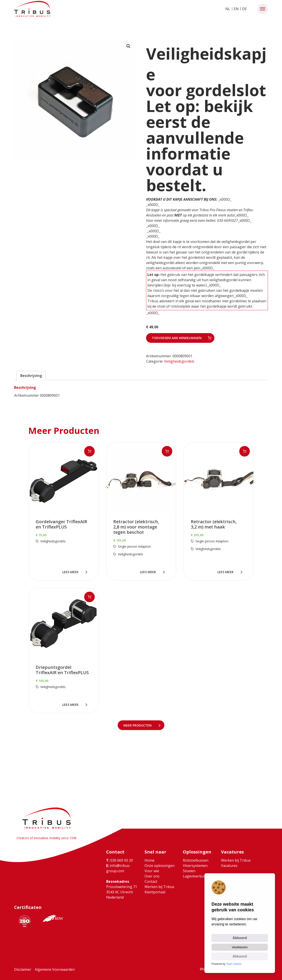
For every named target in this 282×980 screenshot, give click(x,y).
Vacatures (229, 866)
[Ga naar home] (32, 9)
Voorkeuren (240, 947)
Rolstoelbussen (196, 860)
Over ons (152, 876)
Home (149, 860)
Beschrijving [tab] (31, 376)
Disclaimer (23, 969)
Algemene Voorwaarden (55, 969)
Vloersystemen (195, 866)
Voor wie (152, 871)
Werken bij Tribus (159, 887)
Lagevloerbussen (197, 876)
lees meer (71, 572)
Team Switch (234, 964)
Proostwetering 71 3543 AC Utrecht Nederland (122, 892)
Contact (151, 881)
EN (236, 9)
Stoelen (189, 871)
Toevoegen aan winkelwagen (177, 338)
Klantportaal (155, 892)
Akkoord (240, 938)
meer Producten (138, 725)
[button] (263, 9)
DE (244, 9)
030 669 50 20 (120, 860)
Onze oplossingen (160, 866)
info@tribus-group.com (118, 868)
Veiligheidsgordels (179, 361)
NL (228, 9)
